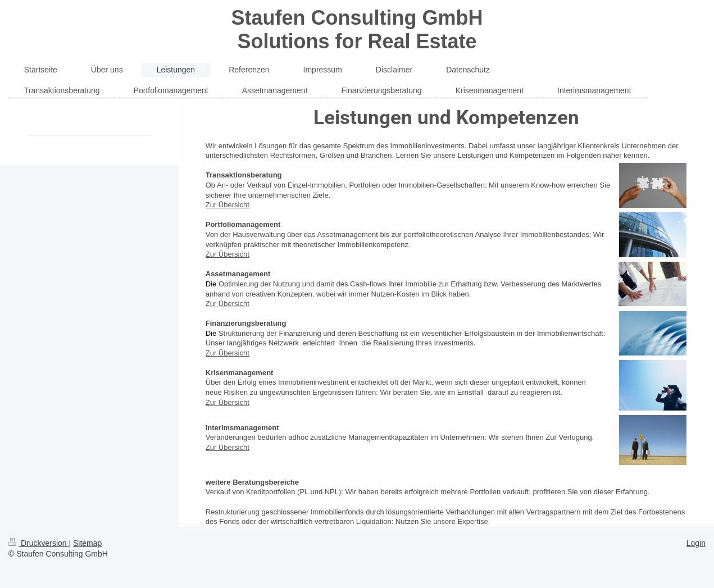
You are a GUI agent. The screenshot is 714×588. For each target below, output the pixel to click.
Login (696, 543)
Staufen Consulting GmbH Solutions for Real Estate (357, 29)
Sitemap (87, 543)
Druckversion (38, 543)
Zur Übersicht (228, 205)
